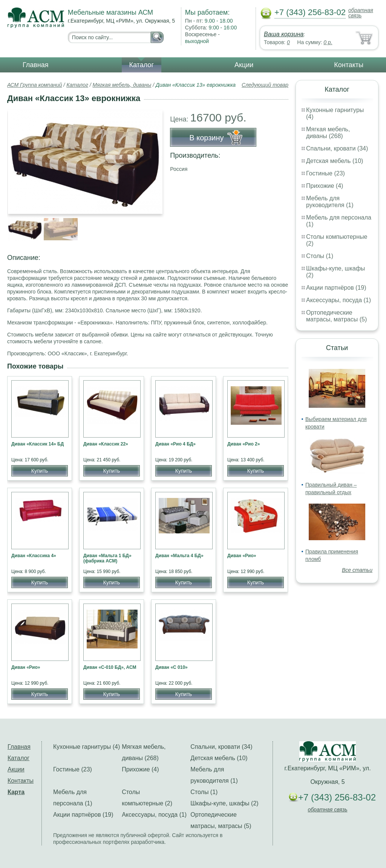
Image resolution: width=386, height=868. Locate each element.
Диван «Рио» (242, 556)
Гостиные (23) (325, 173)
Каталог (142, 65)
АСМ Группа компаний (34, 85)
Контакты (349, 65)
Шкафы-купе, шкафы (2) (224, 803)
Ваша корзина (284, 34)
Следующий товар (265, 85)
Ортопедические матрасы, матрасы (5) (336, 316)
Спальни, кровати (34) (337, 148)
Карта (16, 792)
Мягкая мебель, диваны (122, 85)
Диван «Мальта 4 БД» (179, 556)
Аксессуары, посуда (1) (339, 300)
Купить (40, 471)
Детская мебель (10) (335, 161)
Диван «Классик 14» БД (38, 444)
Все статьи (357, 570)
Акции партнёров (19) (336, 288)
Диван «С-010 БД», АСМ (110, 667)
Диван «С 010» (172, 667)
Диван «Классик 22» (106, 444)
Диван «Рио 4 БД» (175, 444)
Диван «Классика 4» (34, 556)
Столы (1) (320, 256)
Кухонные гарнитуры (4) (87, 747)
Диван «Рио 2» (244, 444)
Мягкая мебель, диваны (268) (328, 133)
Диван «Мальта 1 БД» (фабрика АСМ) (107, 558)
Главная (36, 65)
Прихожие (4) (325, 186)
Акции (244, 65)
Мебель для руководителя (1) (330, 202)
